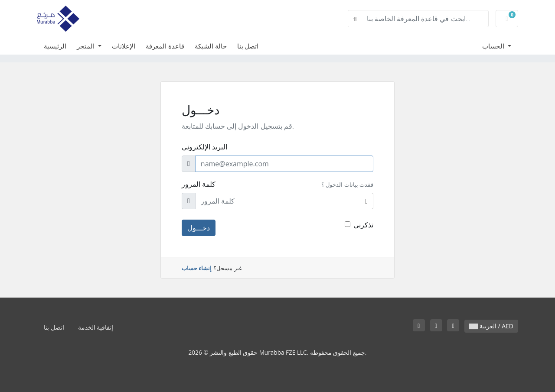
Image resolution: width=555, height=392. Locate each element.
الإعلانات (124, 46)
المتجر (87, 46)
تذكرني (363, 225)
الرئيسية (55, 46)
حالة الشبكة (211, 46)
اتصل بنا (248, 46)
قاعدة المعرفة (165, 46)
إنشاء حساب (197, 268)
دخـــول (199, 228)
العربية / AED (491, 326)
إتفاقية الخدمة (96, 327)
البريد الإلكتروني (204, 147)
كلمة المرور (199, 184)
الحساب (494, 46)
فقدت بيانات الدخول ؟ (347, 185)
